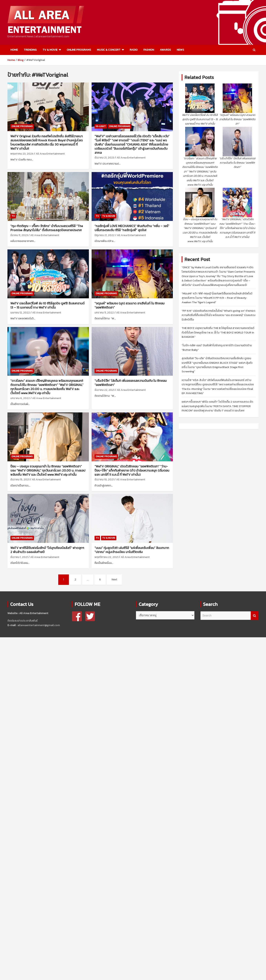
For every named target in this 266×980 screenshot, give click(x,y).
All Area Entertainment (50, 154)
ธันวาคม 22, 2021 (104, 390)
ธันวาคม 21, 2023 (104, 158)
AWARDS (165, 50)
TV (13, 216)
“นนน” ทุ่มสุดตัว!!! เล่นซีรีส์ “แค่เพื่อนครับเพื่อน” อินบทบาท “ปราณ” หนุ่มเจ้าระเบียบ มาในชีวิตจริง (132, 550)
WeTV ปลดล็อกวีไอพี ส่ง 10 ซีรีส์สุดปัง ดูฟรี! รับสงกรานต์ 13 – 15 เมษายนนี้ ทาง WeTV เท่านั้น (47, 305)
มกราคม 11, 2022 (104, 313)
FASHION (149, 50)
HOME (14, 50)
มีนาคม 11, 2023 (19, 235)
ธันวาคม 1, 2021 (19, 557)
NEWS (180, 50)
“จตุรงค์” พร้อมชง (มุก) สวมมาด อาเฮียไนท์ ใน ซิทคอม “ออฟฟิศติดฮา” (130, 305)
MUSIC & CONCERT (109, 50)
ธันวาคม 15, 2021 (20, 479)
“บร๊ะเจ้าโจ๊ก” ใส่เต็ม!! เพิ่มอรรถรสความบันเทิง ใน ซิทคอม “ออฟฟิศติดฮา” (131, 383)
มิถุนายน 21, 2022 (105, 235)
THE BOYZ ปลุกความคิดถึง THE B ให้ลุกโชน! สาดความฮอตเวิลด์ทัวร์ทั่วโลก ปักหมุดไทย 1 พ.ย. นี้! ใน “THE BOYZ (218, 332)
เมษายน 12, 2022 (20, 313)
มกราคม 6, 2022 (20, 398)
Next (114, 579)
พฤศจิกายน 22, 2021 (106, 557)
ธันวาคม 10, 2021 (104, 479)
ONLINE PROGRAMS (79, 50)
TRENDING (30, 50)
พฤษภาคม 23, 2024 (22, 154)
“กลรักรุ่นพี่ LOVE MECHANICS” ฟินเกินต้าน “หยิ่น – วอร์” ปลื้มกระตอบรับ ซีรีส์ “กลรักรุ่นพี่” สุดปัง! (132, 228)
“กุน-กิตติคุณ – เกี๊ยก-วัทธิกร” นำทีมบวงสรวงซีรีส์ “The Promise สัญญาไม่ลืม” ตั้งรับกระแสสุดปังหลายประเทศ (47, 228)
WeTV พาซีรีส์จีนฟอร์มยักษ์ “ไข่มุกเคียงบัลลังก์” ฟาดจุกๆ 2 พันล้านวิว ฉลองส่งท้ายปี (47, 550)
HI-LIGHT (101, 126)
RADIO (134, 50)
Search (255, 616)
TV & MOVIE (50, 50)
